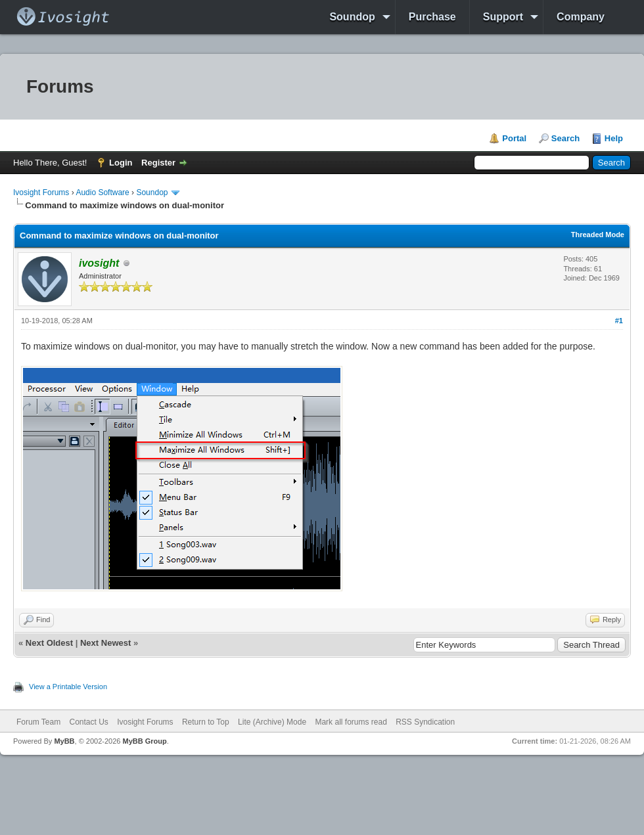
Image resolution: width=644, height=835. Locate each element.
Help (614, 138)
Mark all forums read (351, 722)
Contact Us (88, 722)
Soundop (352, 17)
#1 (619, 321)
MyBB (64, 741)
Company (581, 17)
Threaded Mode (598, 235)
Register (158, 163)
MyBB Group (144, 741)
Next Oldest (49, 643)
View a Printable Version (68, 687)
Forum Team (38, 722)
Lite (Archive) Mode (272, 722)
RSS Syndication (425, 722)
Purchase (432, 17)
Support (503, 17)
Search (565, 138)
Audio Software (102, 192)
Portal (514, 138)
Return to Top (206, 722)
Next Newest (105, 643)
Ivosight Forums (41, 192)
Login (121, 163)
